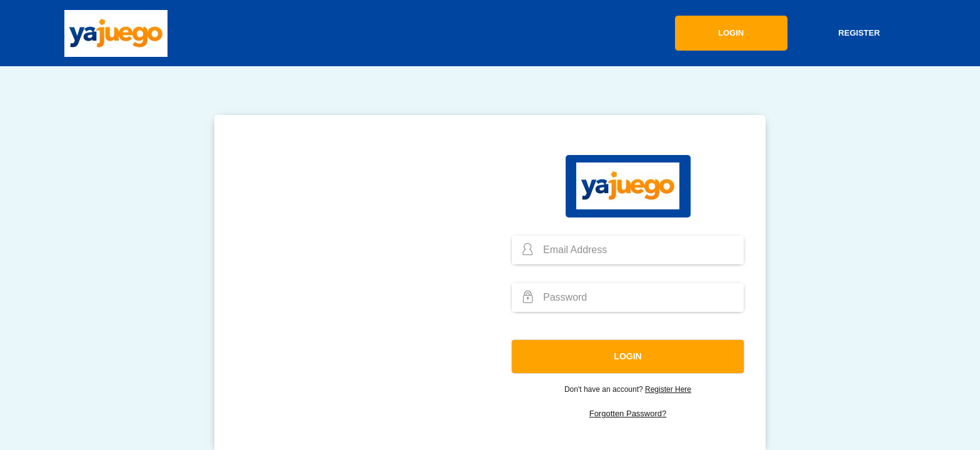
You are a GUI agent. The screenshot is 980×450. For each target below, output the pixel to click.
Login (731, 33)
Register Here (668, 389)
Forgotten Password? (628, 413)
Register (859, 33)
